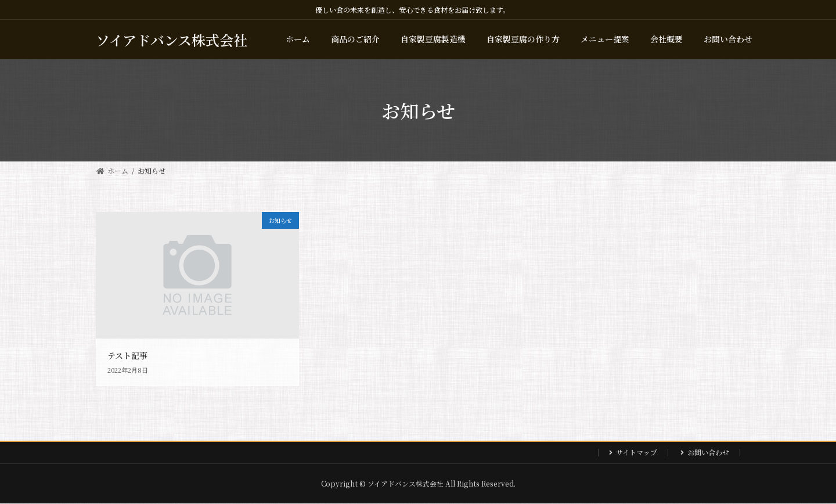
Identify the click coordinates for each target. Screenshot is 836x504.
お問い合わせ (708, 452)
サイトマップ (637, 452)
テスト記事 (127, 355)
